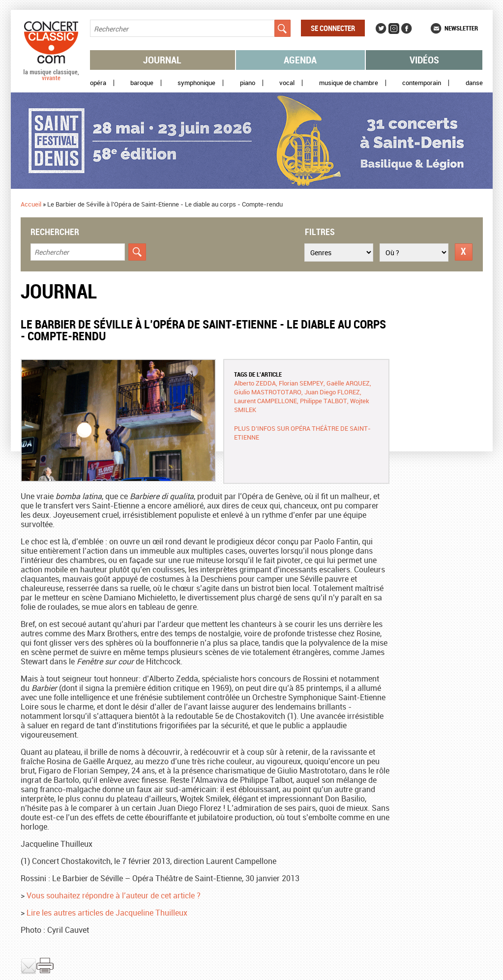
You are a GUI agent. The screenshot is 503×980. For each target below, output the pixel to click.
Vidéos (424, 60)
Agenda (300, 60)
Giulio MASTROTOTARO (268, 392)
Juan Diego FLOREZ (332, 392)
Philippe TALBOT (324, 401)
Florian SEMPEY (301, 383)
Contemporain (422, 83)
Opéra (98, 83)
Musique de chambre (349, 83)
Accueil (31, 204)
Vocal (287, 83)
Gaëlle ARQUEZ (348, 383)
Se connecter (333, 28)
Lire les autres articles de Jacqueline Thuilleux (107, 913)
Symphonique (196, 83)
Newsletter (461, 28)
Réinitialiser (464, 252)
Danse (474, 83)
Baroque (142, 83)
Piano (248, 83)
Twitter (381, 29)
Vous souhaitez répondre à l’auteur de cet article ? (114, 895)
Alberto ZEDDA (255, 383)
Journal (162, 60)
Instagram (394, 29)
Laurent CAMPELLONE (266, 401)
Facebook (407, 29)
